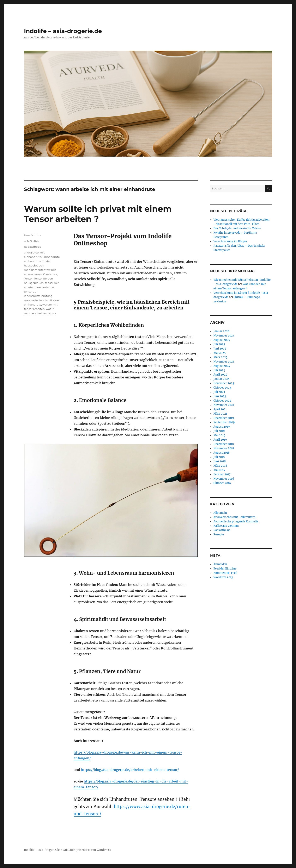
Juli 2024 (219, 370)
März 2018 (220, 466)
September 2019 (224, 422)
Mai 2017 (219, 470)
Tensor (28, 278)
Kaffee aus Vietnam (226, 526)
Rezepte (219, 534)
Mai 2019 (219, 435)
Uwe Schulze (33, 235)
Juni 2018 (220, 461)
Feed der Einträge (225, 569)
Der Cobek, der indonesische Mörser (237, 228)
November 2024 (224, 362)
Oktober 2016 (222, 483)
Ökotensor (50, 274)
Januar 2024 (221, 379)
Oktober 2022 (222, 401)
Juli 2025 (219, 344)
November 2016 (224, 479)
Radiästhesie (33, 247)
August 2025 (222, 340)
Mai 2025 (220, 353)
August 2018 (222, 453)
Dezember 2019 (224, 418)
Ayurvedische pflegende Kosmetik (236, 521)
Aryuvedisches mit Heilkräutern (234, 517)
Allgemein (220, 513)
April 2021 (220, 409)
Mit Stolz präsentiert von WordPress (87, 850)
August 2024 (222, 366)
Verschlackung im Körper (230, 241)
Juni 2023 (220, 396)
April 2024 (220, 375)
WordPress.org (223, 577)
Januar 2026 (222, 331)
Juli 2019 (219, 431)
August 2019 (222, 427)
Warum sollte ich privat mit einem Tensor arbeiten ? (98, 214)
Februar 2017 (222, 474)
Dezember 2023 (224, 383)
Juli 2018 (219, 457)
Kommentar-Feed (225, 573)
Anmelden (220, 564)
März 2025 (221, 357)
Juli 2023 (219, 392)
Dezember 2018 (224, 444)
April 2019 (220, 440)
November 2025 (224, 336)
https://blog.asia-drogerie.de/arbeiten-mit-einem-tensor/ (130, 770)
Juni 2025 (220, 349)
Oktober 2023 (222, 388)
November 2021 (224, 405)
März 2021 (220, 414)
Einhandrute (51, 257)
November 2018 (224, 448)
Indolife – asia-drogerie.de (63, 31)
